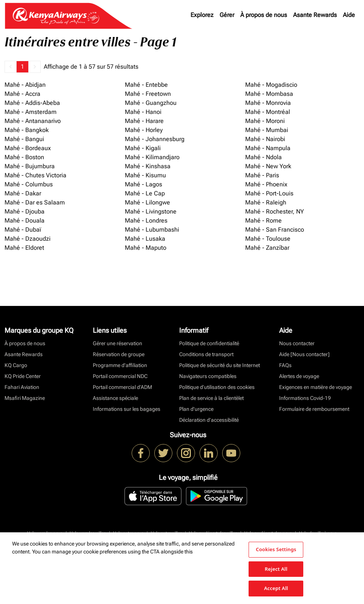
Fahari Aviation (22, 387)
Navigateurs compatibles (208, 376)
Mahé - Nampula (268, 148)
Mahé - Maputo (146, 248)
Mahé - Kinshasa (148, 166)
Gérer (227, 15)
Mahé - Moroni (265, 121)
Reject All (276, 569)
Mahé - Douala (25, 221)
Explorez (202, 15)
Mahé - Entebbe (146, 85)
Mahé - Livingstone (151, 211)
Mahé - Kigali (143, 148)
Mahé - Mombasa (269, 94)
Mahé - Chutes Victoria (35, 175)
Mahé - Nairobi (265, 139)
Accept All (276, 588)
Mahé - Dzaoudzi (28, 239)
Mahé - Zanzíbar (267, 248)
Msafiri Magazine (25, 398)
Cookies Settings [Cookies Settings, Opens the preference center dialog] (276, 549)
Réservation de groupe (119, 354)
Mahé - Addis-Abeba (32, 103)
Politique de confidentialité (209, 343)
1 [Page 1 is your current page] (22, 67)
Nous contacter (297, 343)
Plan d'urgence (196, 409)
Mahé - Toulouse (268, 239)
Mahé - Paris (262, 175)
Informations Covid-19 (305, 398)
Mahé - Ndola (263, 157)
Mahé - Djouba (25, 211)
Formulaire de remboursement (314, 409)
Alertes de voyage (299, 376)
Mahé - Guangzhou (151, 103)
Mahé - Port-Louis (269, 193)
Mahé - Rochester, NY (275, 211)
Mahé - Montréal (268, 112)
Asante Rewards (315, 15)
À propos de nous (264, 15)
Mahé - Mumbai (267, 130)
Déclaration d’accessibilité (209, 420)
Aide (349, 15)
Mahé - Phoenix (266, 184)
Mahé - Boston (24, 157)
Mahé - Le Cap (145, 193)
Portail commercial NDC (120, 376)
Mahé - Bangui (24, 139)
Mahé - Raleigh (266, 202)
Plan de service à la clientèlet (211, 398)
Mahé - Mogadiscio (271, 85)
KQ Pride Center (23, 376)
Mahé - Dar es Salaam (35, 202)
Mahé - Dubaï (23, 230)
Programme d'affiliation (120, 365)
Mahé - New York (268, 166)
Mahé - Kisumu (145, 175)
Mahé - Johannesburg (155, 139)
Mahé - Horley (144, 130)
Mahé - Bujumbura (30, 166)
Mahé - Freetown (148, 94)
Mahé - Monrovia (268, 103)
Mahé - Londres (146, 221)
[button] (11, 67)
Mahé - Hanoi (143, 112)
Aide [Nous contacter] (304, 354)
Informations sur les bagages (127, 409)
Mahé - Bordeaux (28, 148)
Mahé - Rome (263, 221)
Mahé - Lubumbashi (152, 230)
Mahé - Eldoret (24, 248)
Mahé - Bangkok (27, 130)
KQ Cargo (16, 365)
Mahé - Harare (144, 121)
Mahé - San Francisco (275, 230)
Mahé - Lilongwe (147, 202)
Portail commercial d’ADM (122, 387)
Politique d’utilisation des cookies (217, 387)
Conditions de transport (206, 354)
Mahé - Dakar (23, 193)
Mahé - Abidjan (25, 85)
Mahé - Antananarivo (33, 121)
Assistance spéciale (115, 398)
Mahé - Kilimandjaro (152, 157)
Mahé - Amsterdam (31, 112)
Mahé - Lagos (144, 184)
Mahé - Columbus (29, 184)
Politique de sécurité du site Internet (220, 365)
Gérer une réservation (117, 343)
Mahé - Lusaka (145, 239)
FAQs (285, 365)
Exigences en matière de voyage (316, 387)
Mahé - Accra (22, 94)
